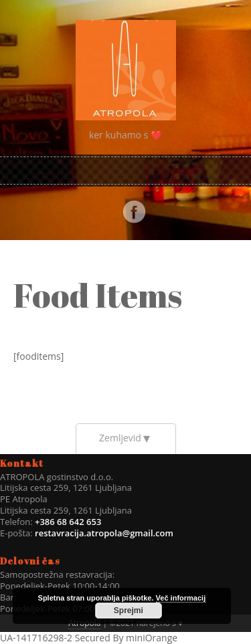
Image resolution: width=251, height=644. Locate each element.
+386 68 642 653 (67, 522)
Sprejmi (129, 611)
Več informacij (181, 598)
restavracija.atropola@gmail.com (104, 533)
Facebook (134, 212)
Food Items (98, 295)
